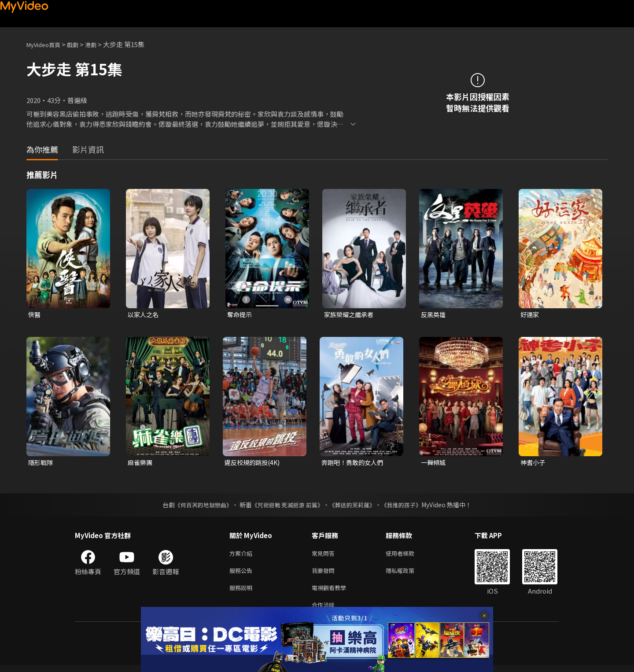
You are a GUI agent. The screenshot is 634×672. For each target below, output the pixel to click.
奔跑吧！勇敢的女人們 (354, 463)
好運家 (530, 315)
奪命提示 (240, 315)
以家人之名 (144, 315)
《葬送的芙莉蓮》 (356, 506)
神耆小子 (534, 463)
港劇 (100, 44)
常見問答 (325, 556)
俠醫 (35, 315)
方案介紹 (243, 556)
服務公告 (243, 574)
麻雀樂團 (141, 463)
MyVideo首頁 (46, 44)
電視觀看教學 (332, 593)
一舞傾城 (434, 463)
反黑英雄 (434, 315)
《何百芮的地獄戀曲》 (198, 506)
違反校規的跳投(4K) (254, 463)
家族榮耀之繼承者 (350, 315)
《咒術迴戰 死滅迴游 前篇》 (287, 506)
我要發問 (325, 574)
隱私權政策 (407, 574)
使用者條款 (407, 556)
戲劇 (80, 44)
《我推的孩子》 (408, 506)
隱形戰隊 (41, 463)
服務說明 (243, 593)
